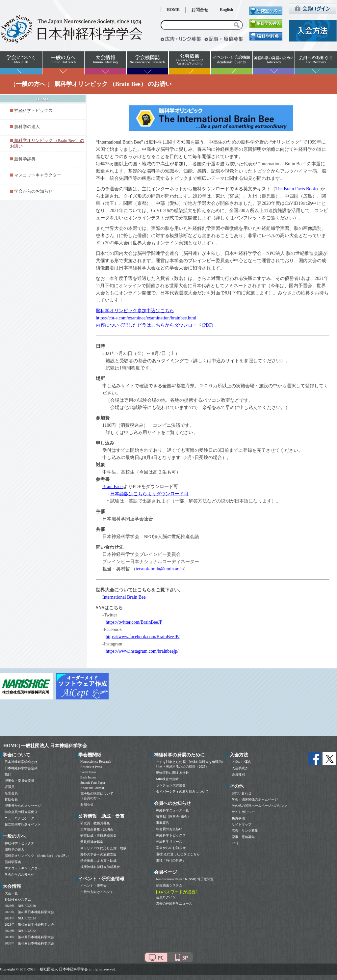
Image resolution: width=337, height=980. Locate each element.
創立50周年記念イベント (23, 824)
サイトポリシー (243, 812)
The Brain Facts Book (296, 189)
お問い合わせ (242, 793)
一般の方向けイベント (97, 892)
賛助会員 (11, 799)
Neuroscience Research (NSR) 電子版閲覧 (185, 879)
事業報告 (163, 823)
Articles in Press (91, 767)
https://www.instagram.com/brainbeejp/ (142, 651)
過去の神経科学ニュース (174, 903)
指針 (8, 774)
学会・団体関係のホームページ (255, 799)
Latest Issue (88, 772)
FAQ (235, 843)
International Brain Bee (124, 597)
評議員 (10, 787)
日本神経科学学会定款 (21, 768)
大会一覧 (11, 893)
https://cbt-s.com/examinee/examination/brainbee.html (146, 318)
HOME (173, 10)
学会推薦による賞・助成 (98, 861)
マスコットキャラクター (38, 175)
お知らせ (87, 804)
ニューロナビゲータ (19, 818)
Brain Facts (113, 487)
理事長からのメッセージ (23, 806)
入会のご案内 (242, 762)
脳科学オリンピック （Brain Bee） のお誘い (37, 856)
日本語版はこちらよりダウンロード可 (149, 494)
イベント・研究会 (93, 886)
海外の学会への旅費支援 (98, 854)
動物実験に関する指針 (172, 773)
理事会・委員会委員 (19, 781)
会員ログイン (166, 897)
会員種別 (238, 774)
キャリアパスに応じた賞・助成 (103, 848)
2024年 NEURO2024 (20, 918)
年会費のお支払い (169, 829)
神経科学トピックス (33, 111)
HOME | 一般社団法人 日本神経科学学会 (45, 746)
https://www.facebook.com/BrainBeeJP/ (143, 637)
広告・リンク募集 (245, 831)
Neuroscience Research (96, 762)
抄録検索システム (18, 899)
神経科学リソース (169, 842)
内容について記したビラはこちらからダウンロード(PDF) (155, 325)
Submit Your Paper (93, 783)
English (227, 10)
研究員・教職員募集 (95, 823)
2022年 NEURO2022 (20, 931)
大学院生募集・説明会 (97, 829)
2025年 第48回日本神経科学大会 (29, 912)
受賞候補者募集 (92, 842)
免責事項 (238, 818)
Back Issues (88, 777)
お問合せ (200, 10)
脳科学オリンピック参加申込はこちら (135, 311)
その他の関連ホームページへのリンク (260, 806)
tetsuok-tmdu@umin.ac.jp (160, 569)
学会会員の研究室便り (21, 812)
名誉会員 (11, 793)
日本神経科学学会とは (21, 762)
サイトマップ (242, 824)
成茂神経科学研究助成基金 (100, 867)
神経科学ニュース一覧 (172, 810)
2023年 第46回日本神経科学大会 (29, 925)
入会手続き (240, 768)
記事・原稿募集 (243, 837)
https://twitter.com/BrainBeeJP (134, 622)
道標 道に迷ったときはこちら (178, 854)
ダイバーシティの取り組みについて (182, 791)
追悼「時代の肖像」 (171, 860)
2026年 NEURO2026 (20, 906)
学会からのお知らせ (33, 191)
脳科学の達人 (27, 127)
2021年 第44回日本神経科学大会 (29, 937)
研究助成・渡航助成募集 (98, 836)
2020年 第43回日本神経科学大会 (29, 943)
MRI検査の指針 (167, 779)
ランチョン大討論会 (171, 785)
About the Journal (92, 788)
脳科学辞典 (25, 159)
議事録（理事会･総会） (173, 817)
